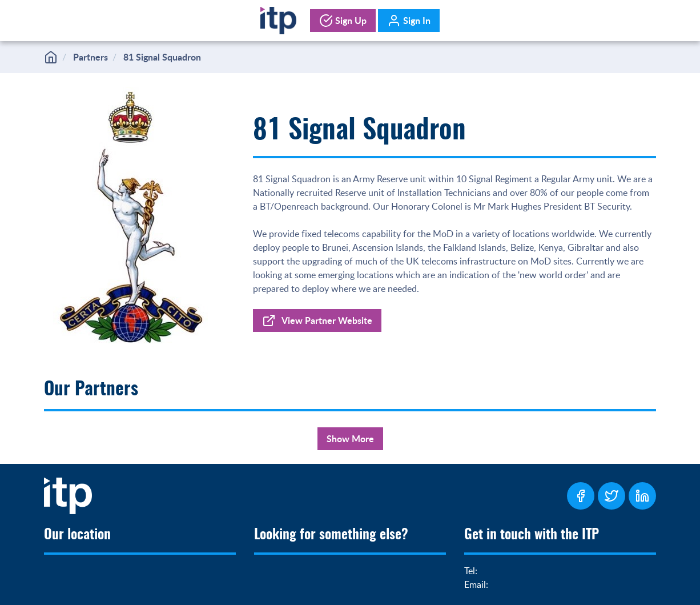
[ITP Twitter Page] (612, 496)
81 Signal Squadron (162, 57)
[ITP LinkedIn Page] (642, 496)
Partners (90, 57)
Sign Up (343, 21)
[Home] (278, 18)
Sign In (409, 21)
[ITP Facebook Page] (581, 496)
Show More (350, 438)
